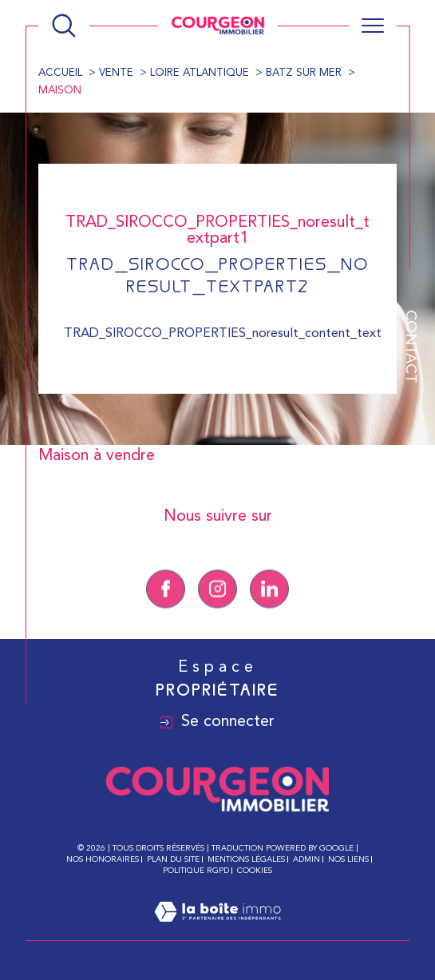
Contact (410, 347)
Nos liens (348, 859)
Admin (306, 859)
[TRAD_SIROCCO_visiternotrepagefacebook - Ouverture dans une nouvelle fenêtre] (166, 613)
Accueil (60, 73)
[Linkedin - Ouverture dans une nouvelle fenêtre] (269, 613)
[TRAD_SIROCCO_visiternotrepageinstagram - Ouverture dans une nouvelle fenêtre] (217, 613)
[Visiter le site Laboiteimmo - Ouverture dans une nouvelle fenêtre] (217, 931)
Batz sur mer (304, 73)
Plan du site (173, 859)
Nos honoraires (103, 859)
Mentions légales (246, 859)
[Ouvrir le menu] (373, 26)
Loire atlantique (200, 73)
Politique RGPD (196, 871)
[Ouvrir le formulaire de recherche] (64, 26)
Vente (116, 73)
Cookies (255, 871)
